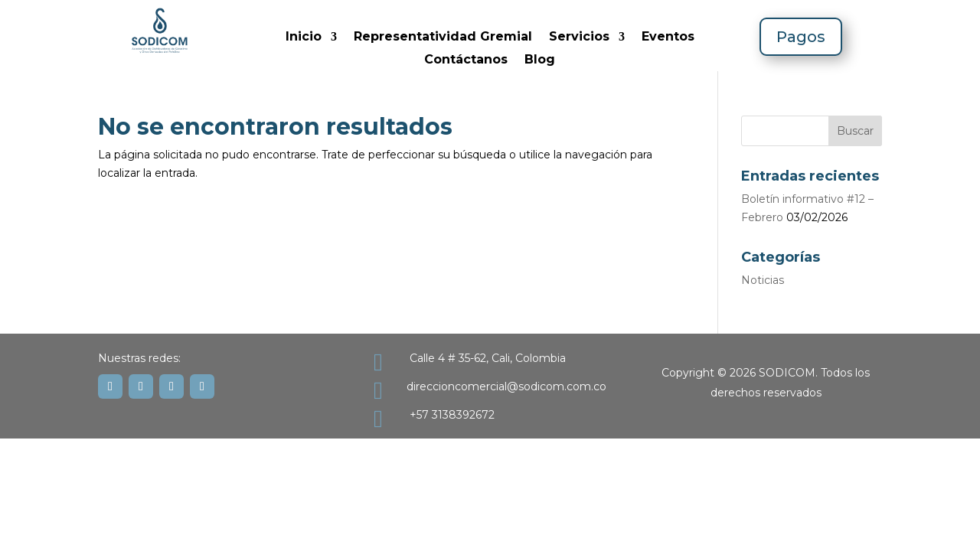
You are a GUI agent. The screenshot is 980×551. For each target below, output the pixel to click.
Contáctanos (466, 60)
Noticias (763, 280)
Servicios (579, 37)
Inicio (304, 37)
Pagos (801, 37)
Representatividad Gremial (443, 37)
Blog (540, 60)
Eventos (668, 37)
